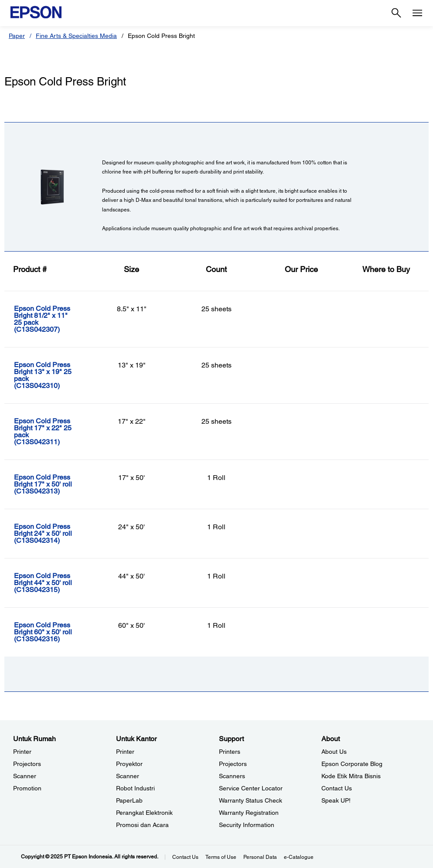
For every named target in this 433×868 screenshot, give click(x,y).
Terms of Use (221, 857)
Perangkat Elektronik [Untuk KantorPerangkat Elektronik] (144, 813)
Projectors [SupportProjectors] (233, 764)
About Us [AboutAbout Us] (334, 752)
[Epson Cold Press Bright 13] (51, 375)
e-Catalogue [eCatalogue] (299, 857)
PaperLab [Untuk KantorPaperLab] (129, 800)
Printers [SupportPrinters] (230, 752)
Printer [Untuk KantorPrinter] (125, 752)
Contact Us (185, 857)
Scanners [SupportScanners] (232, 776)
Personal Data (260, 857)
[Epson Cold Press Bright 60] (51, 632)
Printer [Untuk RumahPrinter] (22, 752)
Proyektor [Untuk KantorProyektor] (129, 764)
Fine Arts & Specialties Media (76, 36)
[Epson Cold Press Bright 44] (51, 583)
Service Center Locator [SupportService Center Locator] (251, 788)
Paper (17, 36)
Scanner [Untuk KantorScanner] (128, 776)
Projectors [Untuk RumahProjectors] (27, 764)
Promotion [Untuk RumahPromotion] (27, 788)
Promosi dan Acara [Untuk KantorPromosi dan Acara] (142, 825)
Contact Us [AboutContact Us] (337, 788)
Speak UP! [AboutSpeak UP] (336, 800)
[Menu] (417, 13)
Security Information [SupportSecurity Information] (247, 825)
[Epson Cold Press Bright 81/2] (51, 319)
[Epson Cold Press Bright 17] (51, 432)
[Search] (396, 13)
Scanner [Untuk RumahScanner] (25, 776)
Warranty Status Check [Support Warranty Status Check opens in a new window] (251, 800)
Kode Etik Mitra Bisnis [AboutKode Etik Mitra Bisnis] (351, 776)
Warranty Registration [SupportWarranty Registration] (249, 813)
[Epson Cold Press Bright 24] (51, 534)
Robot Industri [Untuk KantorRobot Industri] (135, 788)
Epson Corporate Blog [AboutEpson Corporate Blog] (352, 764)
